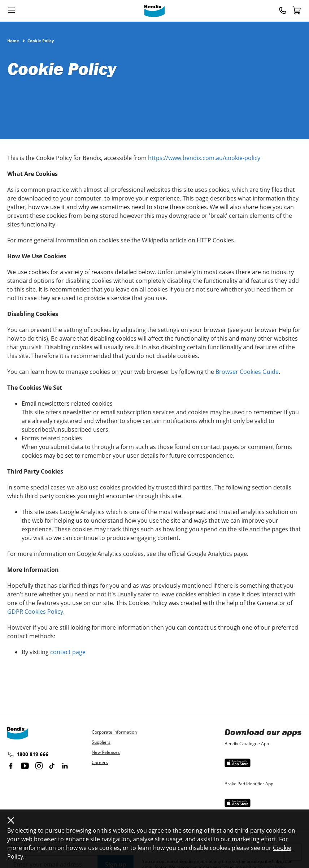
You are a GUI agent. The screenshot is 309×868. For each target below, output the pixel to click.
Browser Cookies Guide (247, 372)
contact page (68, 652)
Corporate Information (114, 732)
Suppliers (101, 742)
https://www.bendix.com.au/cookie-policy (204, 158)
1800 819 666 (28, 755)
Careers (100, 762)
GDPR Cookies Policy (35, 612)
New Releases (106, 752)
